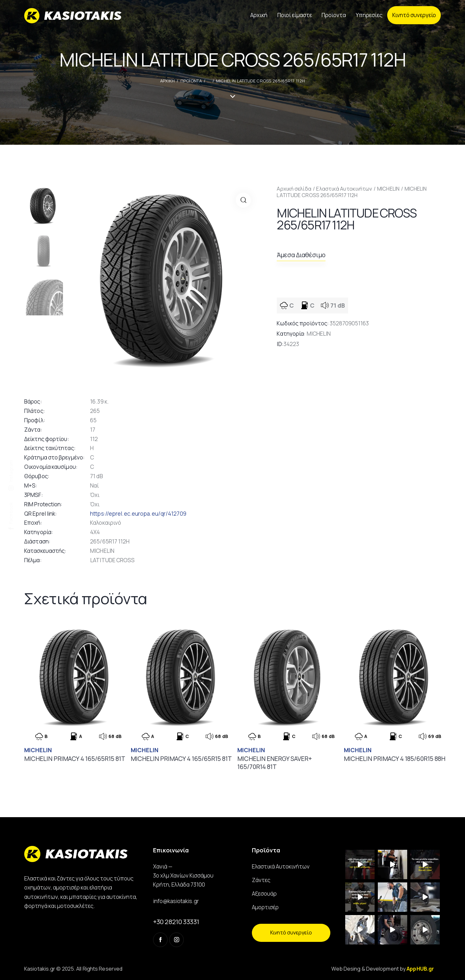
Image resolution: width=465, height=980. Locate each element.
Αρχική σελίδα (294, 189)
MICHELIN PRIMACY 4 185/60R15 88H (395, 759)
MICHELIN (388, 189)
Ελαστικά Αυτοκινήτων (344, 189)
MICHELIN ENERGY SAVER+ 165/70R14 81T (275, 763)
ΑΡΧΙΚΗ (168, 81)
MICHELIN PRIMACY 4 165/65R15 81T (75, 759)
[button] (243, 200)
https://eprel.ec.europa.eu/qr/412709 (138, 514)
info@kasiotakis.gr (176, 901)
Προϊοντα (191, 81)
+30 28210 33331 (176, 922)
